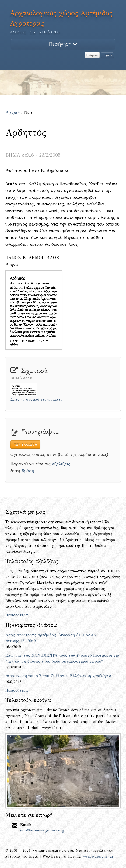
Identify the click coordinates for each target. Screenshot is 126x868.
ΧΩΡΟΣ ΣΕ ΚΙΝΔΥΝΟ (35, 32)
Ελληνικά (92, 55)
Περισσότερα (17, 615)
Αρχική (13, 112)
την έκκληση (25, 444)
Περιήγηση (63, 44)
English (107, 55)
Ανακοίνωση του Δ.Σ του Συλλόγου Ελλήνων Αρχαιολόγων (59, 676)
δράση (28, 471)
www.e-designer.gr (98, 856)
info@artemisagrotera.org (42, 830)
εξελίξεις (61, 464)
